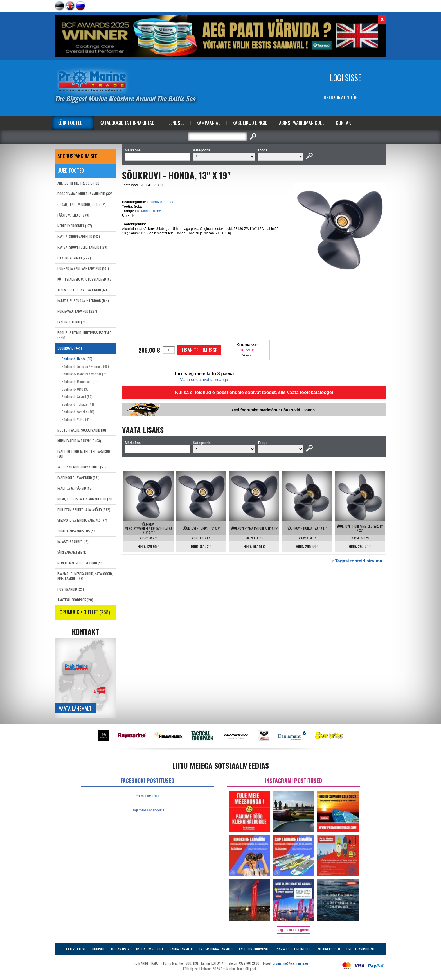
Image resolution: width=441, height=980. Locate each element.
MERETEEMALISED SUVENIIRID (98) (80, 563)
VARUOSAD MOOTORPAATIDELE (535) (82, 467)
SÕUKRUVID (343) (70, 348)
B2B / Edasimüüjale (361, 949)
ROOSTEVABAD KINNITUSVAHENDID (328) (85, 194)
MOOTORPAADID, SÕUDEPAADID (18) (82, 430)
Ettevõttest (76, 949)
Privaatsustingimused (293, 949)
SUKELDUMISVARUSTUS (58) (77, 531)
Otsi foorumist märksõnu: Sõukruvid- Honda (273, 410)
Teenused (175, 123)
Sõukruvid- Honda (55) (77, 359)
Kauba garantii (181, 949)
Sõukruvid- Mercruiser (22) (80, 381)
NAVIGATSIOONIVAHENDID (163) (79, 236)
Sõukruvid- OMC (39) (76, 389)
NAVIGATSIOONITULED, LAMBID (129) (82, 247)
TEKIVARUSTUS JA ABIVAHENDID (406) (84, 290)
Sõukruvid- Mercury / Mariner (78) (85, 374)
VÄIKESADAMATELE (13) (73, 552)
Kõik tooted (70, 123)
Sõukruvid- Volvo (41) (76, 419)
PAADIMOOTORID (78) (72, 322)
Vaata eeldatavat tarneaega (204, 380)
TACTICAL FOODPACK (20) (75, 600)
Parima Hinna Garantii (216, 949)
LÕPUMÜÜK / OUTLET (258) (84, 612)
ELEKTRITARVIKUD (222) (74, 258)
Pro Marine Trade (148, 211)
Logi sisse (346, 78)
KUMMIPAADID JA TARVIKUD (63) (79, 441)
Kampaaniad (209, 123)
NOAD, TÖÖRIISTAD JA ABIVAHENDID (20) (85, 499)
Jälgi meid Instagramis (293, 930)
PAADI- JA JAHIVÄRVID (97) (75, 488)
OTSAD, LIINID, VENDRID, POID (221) (82, 204)
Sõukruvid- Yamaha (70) (78, 412)
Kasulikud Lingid (250, 123)
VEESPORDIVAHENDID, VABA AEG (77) (82, 520)
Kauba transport (150, 949)
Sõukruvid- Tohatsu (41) (78, 404)
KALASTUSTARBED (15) (73, 542)
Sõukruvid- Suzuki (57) (77, 397)
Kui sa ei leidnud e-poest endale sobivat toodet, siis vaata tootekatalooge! (254, 392)
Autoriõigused (329, 949)
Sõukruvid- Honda (161, 202)
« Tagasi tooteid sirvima (357, 561)
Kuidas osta (120, 949)
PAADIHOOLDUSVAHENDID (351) (78, 477)
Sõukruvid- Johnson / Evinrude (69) (85, 366)
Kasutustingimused (254, 949)
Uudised (98, 949)
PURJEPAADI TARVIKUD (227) (77, 311)
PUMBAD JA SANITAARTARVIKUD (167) (83, 268)
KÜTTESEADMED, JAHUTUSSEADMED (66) (85, 279)
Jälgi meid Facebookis (148, 810)
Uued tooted (71, 170)
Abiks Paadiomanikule (302, 123)
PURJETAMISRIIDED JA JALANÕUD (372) (84, 510)
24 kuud (247, 355)
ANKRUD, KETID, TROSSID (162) (79, 183)
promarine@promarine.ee (291, 963)
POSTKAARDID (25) (71, 589)
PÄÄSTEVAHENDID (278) (73, 215)
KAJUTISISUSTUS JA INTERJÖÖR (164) (83, 300)
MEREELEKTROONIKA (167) (75, 226)
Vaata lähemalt (75, 708)
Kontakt (345, 123)
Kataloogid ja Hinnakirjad (127, 123)
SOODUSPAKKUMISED (77, 156)
